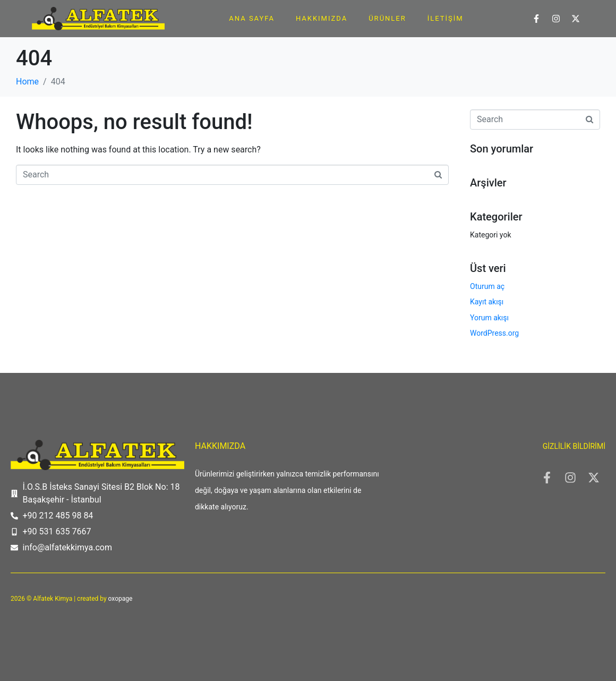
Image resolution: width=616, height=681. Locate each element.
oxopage (121, 599)
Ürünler (387, 18)
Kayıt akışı (487, 302)
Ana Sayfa (252, 18)
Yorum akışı (489, 318)
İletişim (446, 18)
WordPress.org (494, 333)
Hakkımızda (322, 18)
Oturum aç (487, 286)
